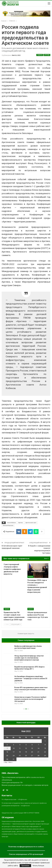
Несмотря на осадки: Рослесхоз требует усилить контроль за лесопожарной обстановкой (31, 699)
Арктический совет (31, 523)
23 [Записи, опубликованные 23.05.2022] (7, 756)
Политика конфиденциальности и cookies (26, 847)
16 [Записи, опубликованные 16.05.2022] (7, 752)
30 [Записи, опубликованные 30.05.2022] (7, 759)
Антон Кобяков (11, 523)
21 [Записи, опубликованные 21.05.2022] (38, 752)
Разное (31, 577)
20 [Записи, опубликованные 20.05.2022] (32, 752)
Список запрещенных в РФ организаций (26, 854)
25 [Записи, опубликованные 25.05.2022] (20, 756)
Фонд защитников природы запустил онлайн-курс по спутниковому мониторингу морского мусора (30, 658)
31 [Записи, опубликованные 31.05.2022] (14, 759)
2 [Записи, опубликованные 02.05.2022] (7, 745)
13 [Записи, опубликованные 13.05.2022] (32, 748)
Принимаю (25, 866)
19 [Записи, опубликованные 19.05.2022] (26, 752)
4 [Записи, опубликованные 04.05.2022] (20, 745)
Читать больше (38, 866)
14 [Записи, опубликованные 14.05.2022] (38, 748)
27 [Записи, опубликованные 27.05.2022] (32, 756)
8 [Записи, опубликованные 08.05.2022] (45, 745)
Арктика (47, 55)
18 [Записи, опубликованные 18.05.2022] (20, 752)
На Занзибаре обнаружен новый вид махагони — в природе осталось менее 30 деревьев (31, 678)
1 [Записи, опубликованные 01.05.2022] (45, 741)
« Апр (6, 762)
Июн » (11, 762)
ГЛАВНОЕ (40, 55)
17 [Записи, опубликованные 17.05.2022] (14, 752)
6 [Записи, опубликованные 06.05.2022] (32, 745)
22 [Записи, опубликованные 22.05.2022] (45, 752)
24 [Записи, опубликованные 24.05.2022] (14, 756)
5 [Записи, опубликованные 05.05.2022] (26, 745)
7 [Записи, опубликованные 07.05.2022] (38, 745)
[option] (26, 675)
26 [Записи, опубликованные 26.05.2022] (26, 756)
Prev (7, 624)
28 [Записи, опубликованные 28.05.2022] (38, 756)
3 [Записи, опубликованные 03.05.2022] (14, 745)
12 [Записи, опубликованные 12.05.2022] (26, 748)
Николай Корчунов (8, 526)
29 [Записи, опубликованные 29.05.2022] (45, 756)
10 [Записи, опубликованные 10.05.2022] (14, 748)
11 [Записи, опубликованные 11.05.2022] (20, 748)
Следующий (16, 624)
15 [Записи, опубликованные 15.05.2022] (45, 748)
